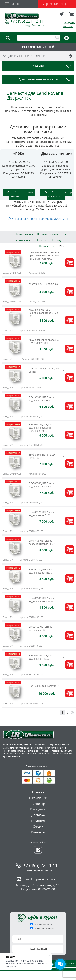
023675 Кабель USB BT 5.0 (43, 284)
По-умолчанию (24, 234)
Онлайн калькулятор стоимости (21, 194)
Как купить (38, 809)
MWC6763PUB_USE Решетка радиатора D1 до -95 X (43, 313)
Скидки (38, 826)
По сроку (56, 240)
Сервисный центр (55, 4)
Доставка (38, 815)
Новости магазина (43, 924)
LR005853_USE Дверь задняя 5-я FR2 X (40, 628)
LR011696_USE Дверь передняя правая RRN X (42, 542)
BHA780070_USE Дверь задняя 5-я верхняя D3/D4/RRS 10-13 (42, 428)
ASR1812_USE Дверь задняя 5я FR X (44, 370)
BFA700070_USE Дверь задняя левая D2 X (41, 514)
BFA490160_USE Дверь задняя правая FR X (41, 399)
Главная (38, 792)
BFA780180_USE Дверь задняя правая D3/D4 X (42, 600)
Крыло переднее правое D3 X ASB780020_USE (44, 341)
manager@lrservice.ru (33, 25)
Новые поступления (44, 928)
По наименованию (48, 234)
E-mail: (42, 879)
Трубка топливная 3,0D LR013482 (42, 456)
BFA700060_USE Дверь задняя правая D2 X (41, 485)
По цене (42, 240)
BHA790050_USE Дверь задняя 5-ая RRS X (42, 657)
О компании (38, 798)
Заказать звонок (69, 24)
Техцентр (38, 804)
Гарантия (38, 821)
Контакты (38, 832)
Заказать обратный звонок (38, 871)
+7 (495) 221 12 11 (27, 21)
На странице (46, 246)
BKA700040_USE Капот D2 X (44, 686)
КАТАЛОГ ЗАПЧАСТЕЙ (38, 47)
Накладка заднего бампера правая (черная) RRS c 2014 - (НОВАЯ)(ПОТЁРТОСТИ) (44, 255)
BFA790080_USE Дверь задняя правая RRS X (41, 571)
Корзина (72, 16)
